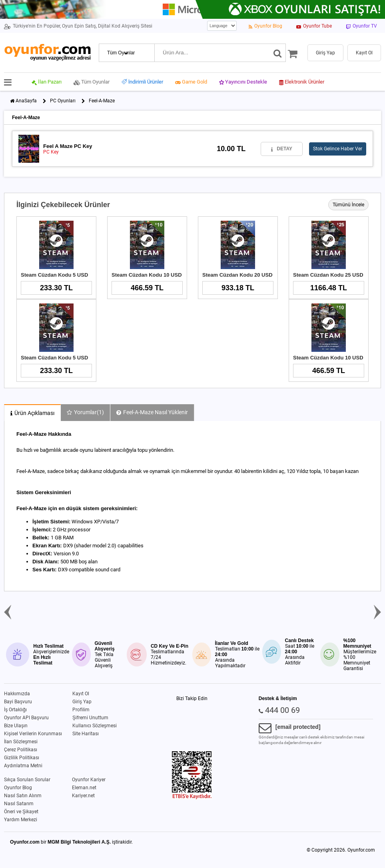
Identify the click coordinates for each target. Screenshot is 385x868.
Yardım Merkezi (21, 820)
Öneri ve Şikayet (21, 812)
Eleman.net (84, 788)
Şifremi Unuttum (90, 718)
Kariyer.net (83, 796)
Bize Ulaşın (16, 726)
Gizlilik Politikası (22, 758)
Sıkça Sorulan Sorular (27, 780)
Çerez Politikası (21, 750)
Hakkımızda (17, 694)
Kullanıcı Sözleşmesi (95, 726)
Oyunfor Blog (18, 788)
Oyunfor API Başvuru (26, 718)
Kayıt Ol (81, 694)
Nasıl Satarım (19, 804)
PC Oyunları (63, 101)
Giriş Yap (82, 702)
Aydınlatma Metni (23, 766)
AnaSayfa (26, 101)
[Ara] (278, 53)
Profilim (81, 710)
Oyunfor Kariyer (89, 780)
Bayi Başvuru (18, 702)
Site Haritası (86, 734)
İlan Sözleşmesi (21, 742)
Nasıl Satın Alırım (23, 796)
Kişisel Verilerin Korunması (33, 734)
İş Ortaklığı (15, 710)
